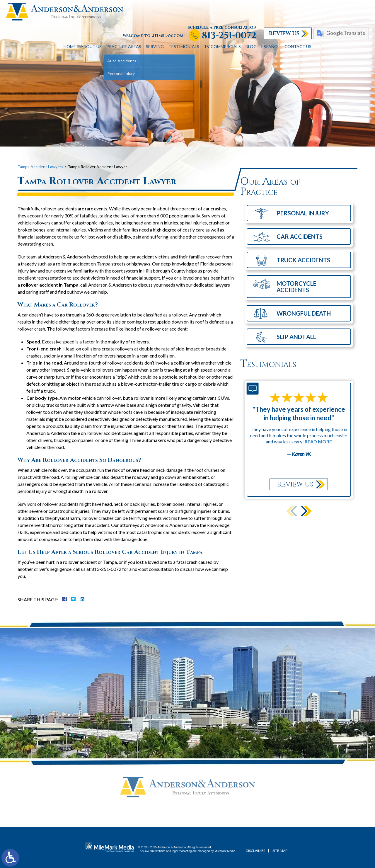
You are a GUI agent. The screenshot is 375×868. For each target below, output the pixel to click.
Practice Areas (124, 46)
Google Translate (346, 33)
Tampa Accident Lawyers (40, 167)
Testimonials (184, 46)
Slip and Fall (296, 337)
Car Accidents (300, 236)
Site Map (280, 851)
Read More (318, 441)
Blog (251, 46)
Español (271, 46)
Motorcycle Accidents (296, 287)
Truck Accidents (303, 260)
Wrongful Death (304, 313)
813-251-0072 (229, 36)
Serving (155, 46)
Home (70, 46)
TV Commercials (222, 46)
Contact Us (298, 46)
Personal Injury (303, 213)
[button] (306, 511)
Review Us (284, 34)
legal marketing (182, 851)
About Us (91, 46)
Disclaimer (256, 851)
